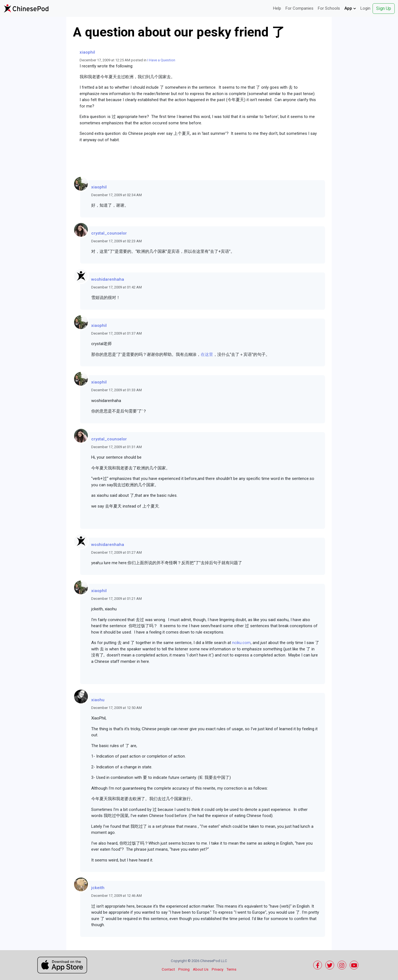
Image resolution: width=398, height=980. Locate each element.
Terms (231, 969)
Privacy (218, 969)
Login (365, 8)
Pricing (184, 969)
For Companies (299, 8)
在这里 (207, 354)
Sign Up (384, 8)
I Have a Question (161, 60)
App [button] (350, 8)
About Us (201, 969)
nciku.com (241, 643)
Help (277, 8)
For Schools (329, 8)
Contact (168, 969)
